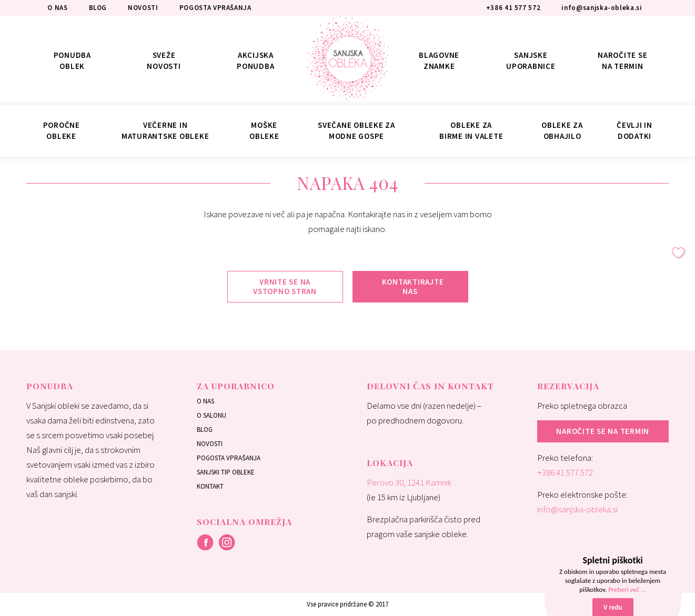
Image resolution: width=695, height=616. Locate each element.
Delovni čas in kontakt (430, 386)
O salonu (211, 415)
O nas (205, 401)
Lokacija (390, 463)
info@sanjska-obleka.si (577, 509)
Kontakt (210, 486)
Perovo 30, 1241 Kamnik (409, 482)
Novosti (210, 444)
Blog (205, 430)
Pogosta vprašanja (229, 458)
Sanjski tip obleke (226, 472)
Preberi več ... (627, 589)
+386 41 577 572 (565, 472)
